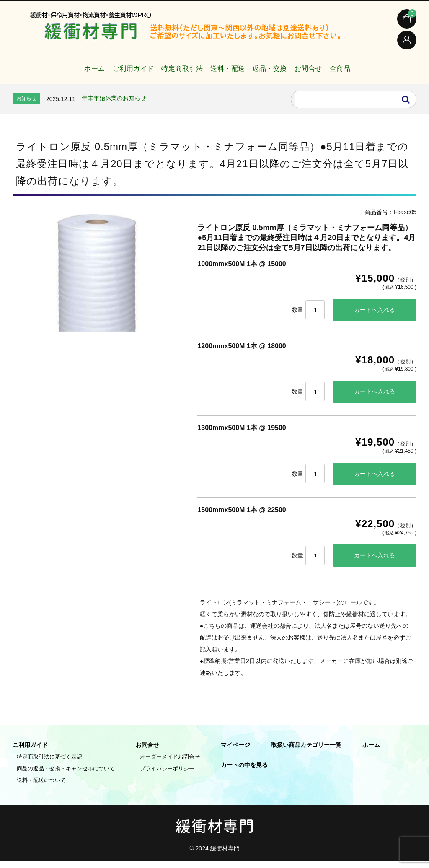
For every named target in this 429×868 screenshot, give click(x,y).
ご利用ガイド (112, 69)
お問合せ (324, 69)
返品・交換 (276, 69)
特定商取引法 (170, 69)
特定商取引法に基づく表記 (49, 764)
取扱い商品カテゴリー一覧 (306, 752)
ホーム (64, 69)
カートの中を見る (244, 772)
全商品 (365, 69)
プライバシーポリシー (167, 776)
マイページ (235, 752)
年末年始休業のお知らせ (114, 102)
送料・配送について (41, 787)
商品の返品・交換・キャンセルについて (66, 776)
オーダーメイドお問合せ (170, 764)
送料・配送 (225, 69)
